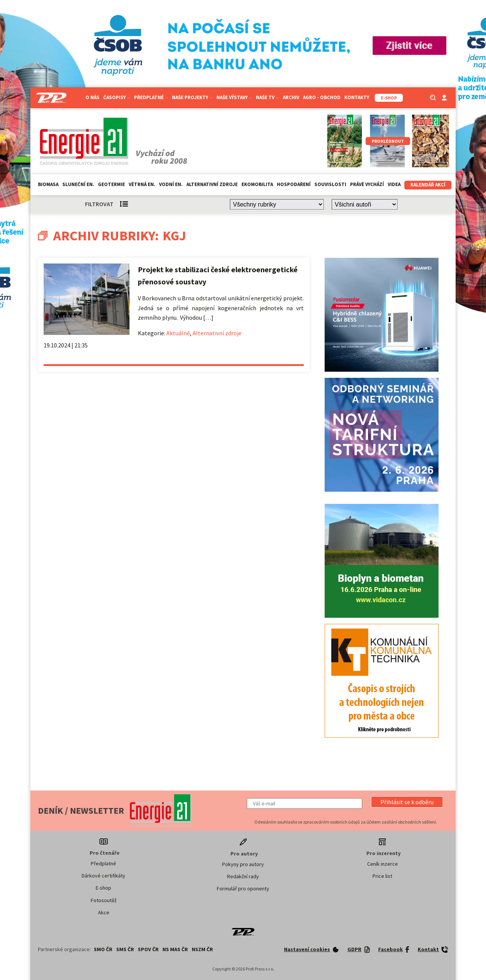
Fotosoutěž (104, 900)
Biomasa (48, 184)
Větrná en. (142, 184)
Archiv (291, 97)
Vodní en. (171, 184)
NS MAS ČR (175, 949)
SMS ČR (125, 949)
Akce (104, 912)
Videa (394, 184)
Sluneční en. (78, 184)
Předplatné (151, 97)
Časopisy (117, 97)
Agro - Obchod (322, 97)
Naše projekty (192, 97)
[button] (407, 802)
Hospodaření (294, 184)
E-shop (103, 888)
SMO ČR (103, 949)
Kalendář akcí (428, 185)
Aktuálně (178, 333)
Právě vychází (367, 184)
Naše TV (267, 97)
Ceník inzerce (383, 864)
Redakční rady (243, 876)
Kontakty (357, 97)
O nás (92, 97)
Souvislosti (330, 184)
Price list (382, 876)
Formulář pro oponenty (243, 888)
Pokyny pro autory (243, 864)
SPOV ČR (148, 949)
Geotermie (111, 184)
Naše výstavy (234, 97)
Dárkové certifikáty (103, 876)
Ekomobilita (257, 184)
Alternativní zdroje (212, 184)
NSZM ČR (202, 949)
